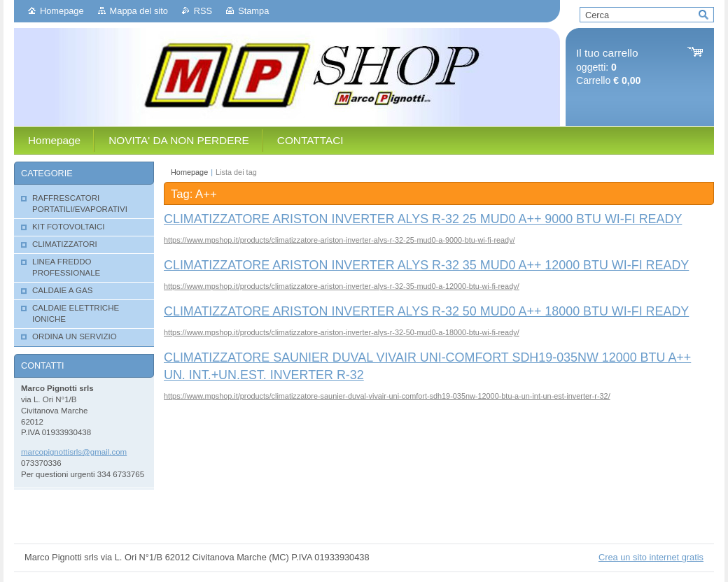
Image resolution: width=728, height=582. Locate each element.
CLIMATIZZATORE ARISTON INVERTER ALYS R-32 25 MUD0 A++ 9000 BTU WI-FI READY (423, 219)
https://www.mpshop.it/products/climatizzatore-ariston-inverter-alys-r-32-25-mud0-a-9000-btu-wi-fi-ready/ (339, 240)
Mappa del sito (139, 11)
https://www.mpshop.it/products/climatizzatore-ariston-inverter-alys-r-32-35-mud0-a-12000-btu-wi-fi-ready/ (342, 286)
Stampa (253, 11)
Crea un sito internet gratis (651, 557)
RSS (203, 11)
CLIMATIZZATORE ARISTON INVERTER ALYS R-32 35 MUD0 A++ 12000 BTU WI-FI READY (426, 265)
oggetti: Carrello (608, 67)
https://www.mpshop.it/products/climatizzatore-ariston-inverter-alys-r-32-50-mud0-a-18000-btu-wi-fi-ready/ (342, 332)
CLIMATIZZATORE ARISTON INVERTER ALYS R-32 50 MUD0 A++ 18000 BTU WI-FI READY (426, 311)
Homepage (62, 11)
